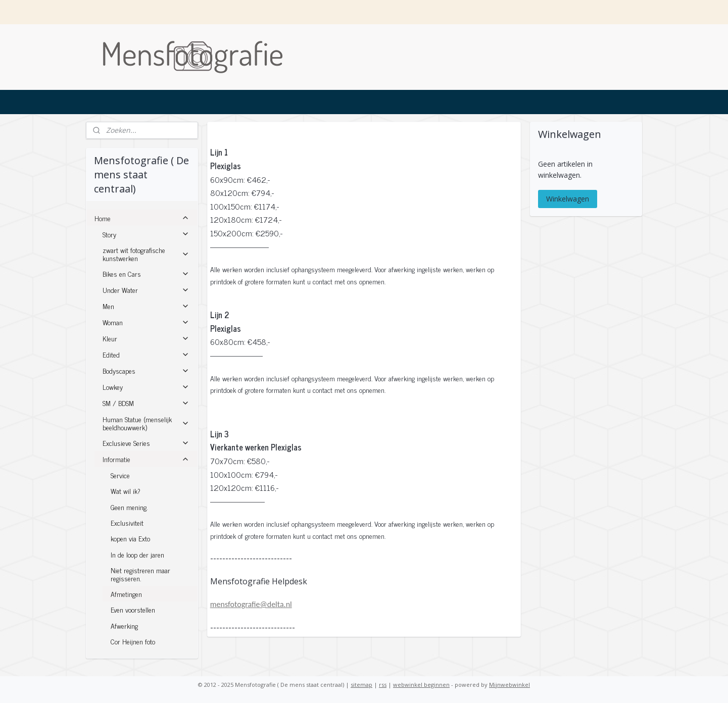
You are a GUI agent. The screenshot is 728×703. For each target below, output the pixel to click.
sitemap (361, 685)
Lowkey (146, 387)
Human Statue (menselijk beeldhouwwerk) (146, 423)
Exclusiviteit (127, 522)
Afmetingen (126, 594)
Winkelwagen (568, 199)
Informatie (146, 459)
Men (146, 306)
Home (142, 218)
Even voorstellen (133, 609)
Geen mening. (129, 507)
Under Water (146, 290)
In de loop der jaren (137, 554)
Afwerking (124, 625)
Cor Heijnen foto (133, 641)
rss (383, 685)
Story (146, 234)
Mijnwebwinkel (509, 685)
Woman (146, 322)
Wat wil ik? (126, 491)
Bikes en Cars (146, 273)
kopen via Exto (130, 538)
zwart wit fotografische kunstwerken (146, 254)
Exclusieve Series (146, 443)
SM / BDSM (146, 403)
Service (120, 475)
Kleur (146, 338)
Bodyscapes (146, 370)
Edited (146, 354)
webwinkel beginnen (421, 685)
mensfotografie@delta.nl (251, 604)
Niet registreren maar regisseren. (140, 574)
